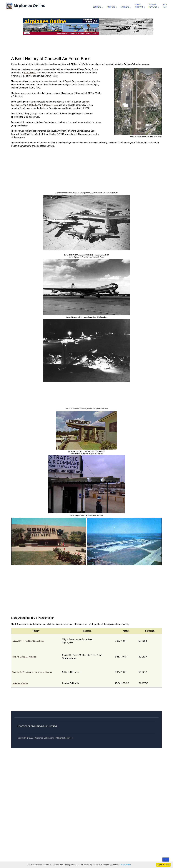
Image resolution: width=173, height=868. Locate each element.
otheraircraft (139, 6)
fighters (111, 7)
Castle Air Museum (20, 683)
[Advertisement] (86, 44)
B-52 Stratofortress (50, 105)
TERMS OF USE (42, 726)
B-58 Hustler (32, 105)
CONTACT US (53, 726)
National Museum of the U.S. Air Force (28, 641)
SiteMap (165, 6)
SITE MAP (21, 726)
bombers (97, 7)
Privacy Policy (126, 865)
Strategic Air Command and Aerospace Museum (32, 672)
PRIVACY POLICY (31, 726)
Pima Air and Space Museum (24, 657)
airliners (125, 7)
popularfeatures (153, 6)
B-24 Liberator (30, 73)
